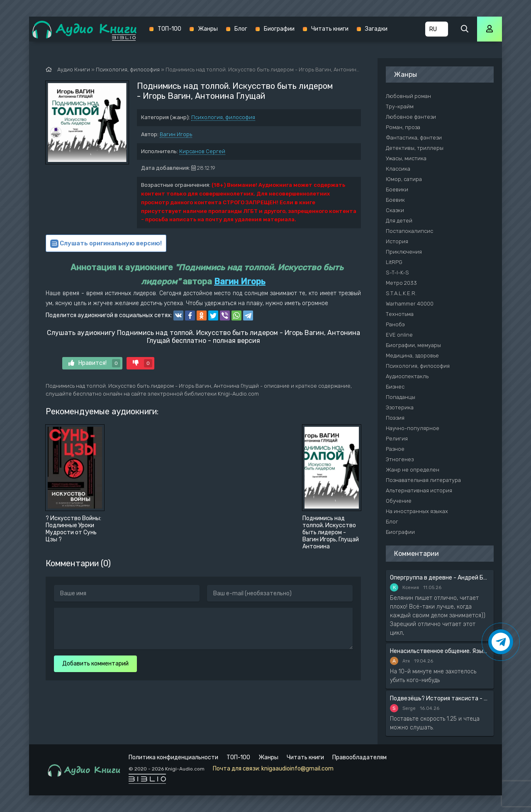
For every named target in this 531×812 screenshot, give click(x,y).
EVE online (399, 335)
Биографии (279, 29)
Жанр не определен (413, 470)
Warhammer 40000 (410, 304)
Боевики (397, 190)
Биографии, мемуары (413, 345)
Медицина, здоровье (412, 356)
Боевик (395, 200)
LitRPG (394, 262)
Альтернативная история (419, 490)
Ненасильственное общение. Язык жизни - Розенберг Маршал (440, 651)
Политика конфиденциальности (173, 757)
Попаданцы (401, 397)
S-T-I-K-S (397, 273)
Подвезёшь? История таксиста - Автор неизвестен (440, 698)
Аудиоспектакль (407, 376)
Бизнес (395, 387)
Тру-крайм (400, 106)
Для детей (399, 221)
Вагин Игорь (176, 134)
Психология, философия (223, 117)
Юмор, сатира (404, 179)
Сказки (395, 210)
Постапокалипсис (409, 231)
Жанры (208, 29)
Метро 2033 (401, 283)
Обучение (399, 501)
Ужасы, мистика (406, 158)
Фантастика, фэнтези (414, 138)
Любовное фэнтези (411, 117)
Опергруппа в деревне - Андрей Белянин (440, 578)
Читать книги (330, 29)
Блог (241, 29)
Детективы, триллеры (415, 148)
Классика (398, 169)
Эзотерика (400, 407)
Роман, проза (403, 127)
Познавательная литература (423, 480)
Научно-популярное (413, 428)
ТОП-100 (169, 29)
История (397, 241)
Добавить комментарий (95, 664)
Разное (395, 449)
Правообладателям (359, 757)
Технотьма (400, 314)
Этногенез (400, 459)
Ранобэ (395, 324)
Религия (397, 439)
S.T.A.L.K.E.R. (401, 293)
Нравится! (94, 363)
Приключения (404, 252)
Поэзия (395, 418)
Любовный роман (408, 96)
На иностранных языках (417, 511)
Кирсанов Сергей (202, 151)
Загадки (376, 29)
